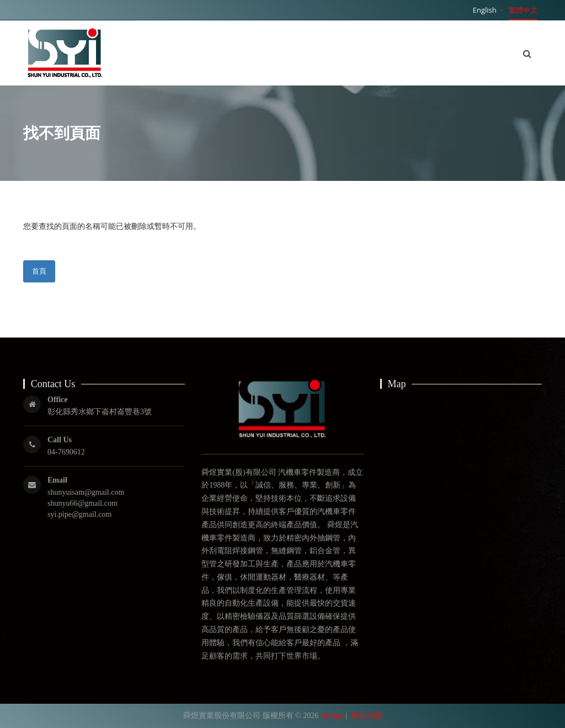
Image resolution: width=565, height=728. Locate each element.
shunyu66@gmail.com (82, 503)
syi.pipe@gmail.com (79, 514)
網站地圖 (366, 716)
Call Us (60, 440)
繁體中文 (523, 10)
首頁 (39, 271)
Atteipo (332, 716)
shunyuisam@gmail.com (86, 492)
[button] (527, 54)
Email (57, 480)
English (485, 10)
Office (58, 400)
